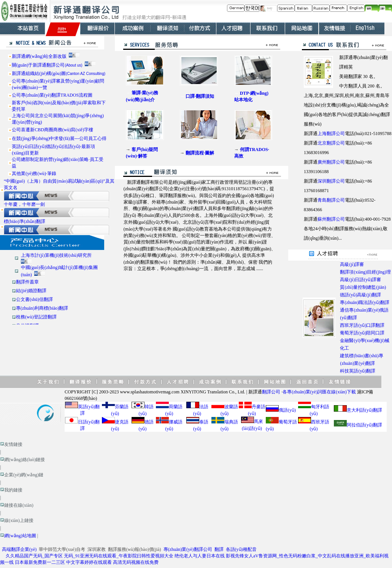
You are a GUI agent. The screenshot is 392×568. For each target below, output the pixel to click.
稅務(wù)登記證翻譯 (36, 317)
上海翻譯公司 (331, 134)
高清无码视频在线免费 (136, 562)
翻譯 (219, 549)
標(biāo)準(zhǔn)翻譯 (25, 221)
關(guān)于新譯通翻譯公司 (47, 65)
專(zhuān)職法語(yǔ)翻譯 (365, 302)
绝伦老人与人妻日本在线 (200, 556)
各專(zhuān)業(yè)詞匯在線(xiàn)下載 (319, 392)
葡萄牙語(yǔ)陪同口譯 (362, 333)
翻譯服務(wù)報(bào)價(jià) (135, 549)
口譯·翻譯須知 (200, 96)
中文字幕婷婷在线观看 (89, 562)
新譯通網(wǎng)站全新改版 (39, 56)
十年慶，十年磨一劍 (24, 204)
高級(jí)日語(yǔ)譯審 (360, 280)
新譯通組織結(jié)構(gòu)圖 (59, 73)
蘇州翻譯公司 (331, 219)
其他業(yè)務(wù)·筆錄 (34, 173)
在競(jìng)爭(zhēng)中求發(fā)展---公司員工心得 (59, 138)
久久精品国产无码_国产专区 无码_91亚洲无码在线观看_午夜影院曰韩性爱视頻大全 (90, 556)
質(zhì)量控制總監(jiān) (363, 287)
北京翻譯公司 (331, 143)
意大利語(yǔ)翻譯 (364, 410)
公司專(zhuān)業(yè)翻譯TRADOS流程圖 (52, 95)
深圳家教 (97, 549)
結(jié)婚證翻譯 (31, 291)
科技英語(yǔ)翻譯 (358, 371)
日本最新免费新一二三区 (40, 562)
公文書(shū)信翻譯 (34, 299)
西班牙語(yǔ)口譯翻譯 (362, 325)
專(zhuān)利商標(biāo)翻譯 (42, 308)
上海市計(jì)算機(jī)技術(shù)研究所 (56, 255)
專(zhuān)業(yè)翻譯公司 (188, 549)
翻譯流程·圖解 (200, 153)
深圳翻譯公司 (331, 181)
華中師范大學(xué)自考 (62, 549)
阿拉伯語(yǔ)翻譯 (364, 425)
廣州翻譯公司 (331, 162)
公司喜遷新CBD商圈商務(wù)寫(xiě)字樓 (52, 130)
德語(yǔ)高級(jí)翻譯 (360, 295)
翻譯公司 (271, 392)
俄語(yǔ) (287, 410)
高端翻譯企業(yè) (19, 549)
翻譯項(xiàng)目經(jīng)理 (365, 272)
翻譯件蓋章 (27, 282)
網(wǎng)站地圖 (20, 536)
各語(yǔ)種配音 (241, 549)
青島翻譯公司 (331, 200)
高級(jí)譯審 (352, 264)
